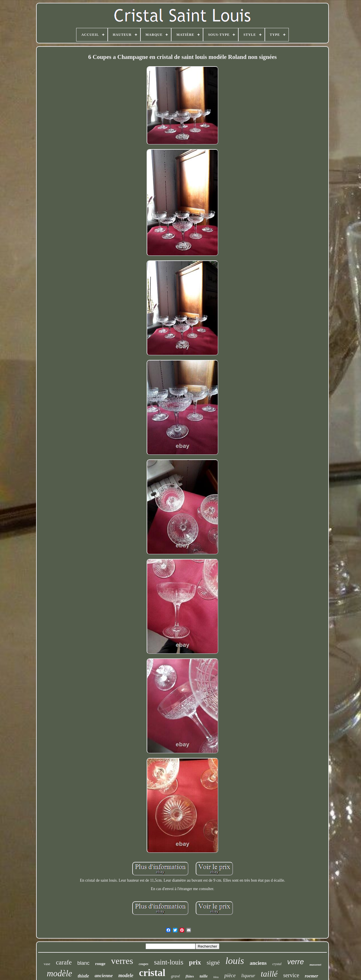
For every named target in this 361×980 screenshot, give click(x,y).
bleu (216, 977)
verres (122, 961)
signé (213, 962)
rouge (100, 964)
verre (295, 962)
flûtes (190, 976)
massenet (315, 964)
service (291, 975)
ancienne (104, 976)
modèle (60, 973)
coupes (144, 964)
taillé (269, 974)
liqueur (248, 976)
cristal (152, 973)
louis (235, 961)
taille (204, 976)
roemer (312, 976)
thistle (83, 976)
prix (195, 962)
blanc (83, 963)
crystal (277, 964)
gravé (175, 976)
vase (47, 964)
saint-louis (169, 962)
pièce (230, 975)
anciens (258, 963)
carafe (64, 962)
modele (126, 975)
